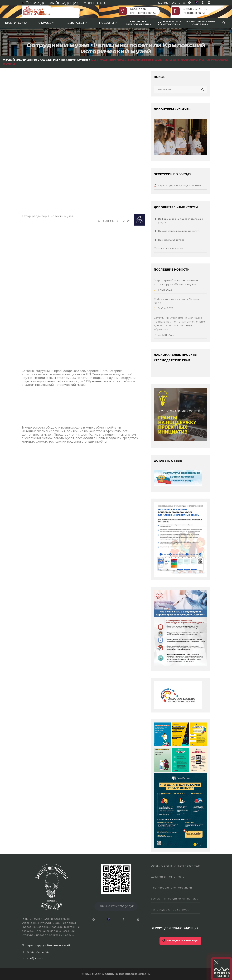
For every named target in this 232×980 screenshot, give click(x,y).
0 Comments (110, 221)
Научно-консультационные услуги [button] (177, 231)
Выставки (77, 23)
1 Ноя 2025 (163, 290)
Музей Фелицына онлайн (201, 23)
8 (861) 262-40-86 (195, 9)
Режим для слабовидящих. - (52, 3)
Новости (108, 23)
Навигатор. (95, 3)
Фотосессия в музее (169, 248)
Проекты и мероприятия (139, 23)
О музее (46, 23)
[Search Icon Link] (224, 23)
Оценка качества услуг (116, 906)
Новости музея (62, 216)
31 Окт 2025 (164, 308)
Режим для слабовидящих (181, 941)
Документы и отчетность (170, 23)
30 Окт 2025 (164, 335)
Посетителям (15, 23)
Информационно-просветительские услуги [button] (179, 220)
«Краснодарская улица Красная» (180, 185)
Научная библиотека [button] (169, 240)
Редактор (39, 216)
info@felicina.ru (194, 13)
